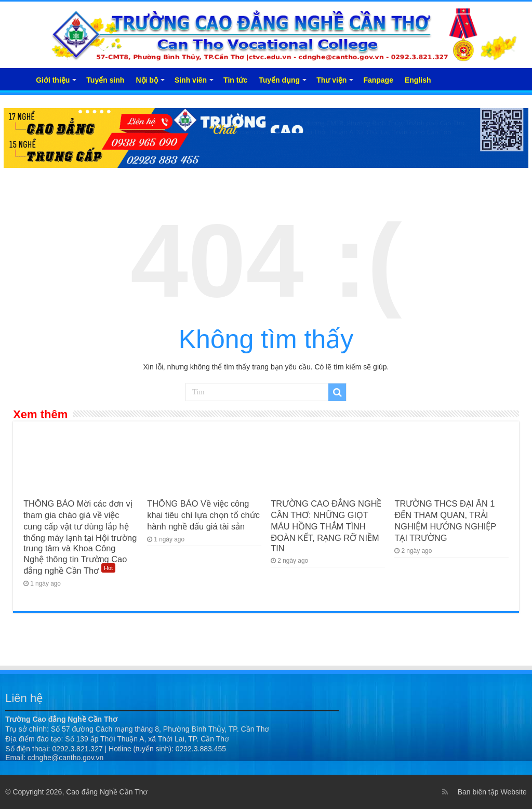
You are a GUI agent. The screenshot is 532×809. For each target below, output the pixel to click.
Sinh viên (191, 80)
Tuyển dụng (279, 80)
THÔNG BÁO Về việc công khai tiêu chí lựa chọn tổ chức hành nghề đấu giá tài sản (203, 515)
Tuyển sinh (105, 80)
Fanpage (378, 80)
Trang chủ (16, 79)
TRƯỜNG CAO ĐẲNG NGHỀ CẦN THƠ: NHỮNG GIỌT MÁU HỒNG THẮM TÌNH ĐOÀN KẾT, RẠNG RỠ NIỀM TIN (326, 526)
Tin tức (235, 80)
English (418, 80)
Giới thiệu (53, 80)
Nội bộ (147, 80)
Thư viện (331, 80)
